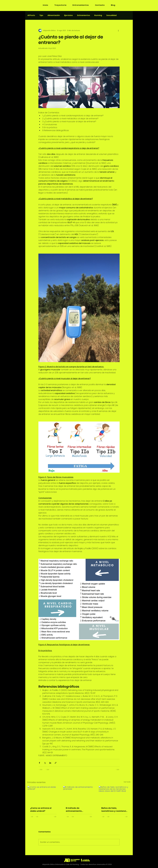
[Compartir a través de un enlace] (56, 763)
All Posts (31, 15)
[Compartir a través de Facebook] (39, 763)
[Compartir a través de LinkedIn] (50, 763)
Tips (41, 15)
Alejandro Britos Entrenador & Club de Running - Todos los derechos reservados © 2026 (77, 864)
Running (98, 15)
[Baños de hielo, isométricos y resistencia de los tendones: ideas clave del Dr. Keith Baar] (115, 795)
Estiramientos (84, 15)
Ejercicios (68, 15)
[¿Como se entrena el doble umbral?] (43, 795)
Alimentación (54, 15)
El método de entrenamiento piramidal (74, 810)
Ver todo (127, 782)
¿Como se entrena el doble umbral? (41, 809)
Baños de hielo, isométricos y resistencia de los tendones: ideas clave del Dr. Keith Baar (114, 810)
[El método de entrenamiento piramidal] (79, 795)
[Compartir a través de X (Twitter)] (45, 763)
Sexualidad (111, 15)
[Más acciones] (118, 30)
